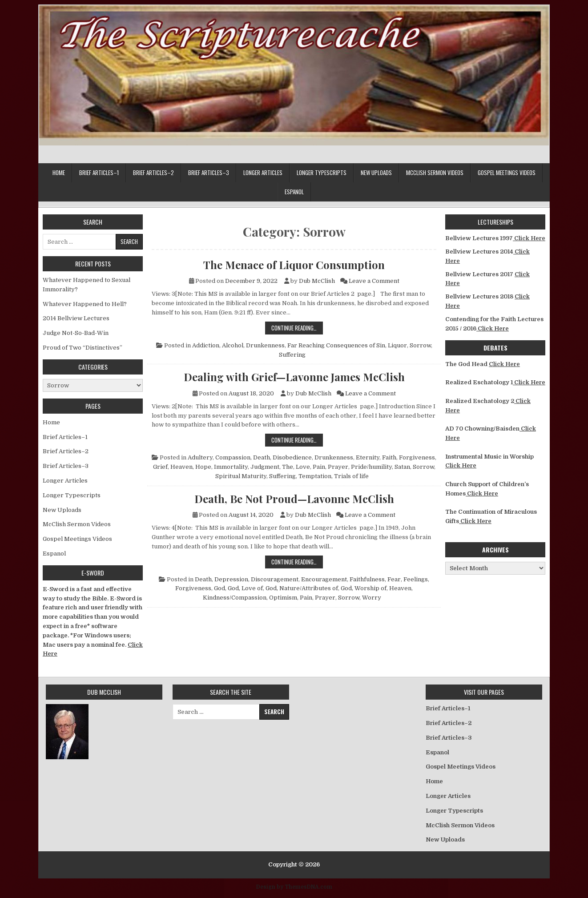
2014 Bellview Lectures (76, 318)
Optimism (283, 598)
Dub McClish (317, 281)
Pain (319, 467)
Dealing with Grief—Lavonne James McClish (294, 377)
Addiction (206, 345)
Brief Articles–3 (209, 173)
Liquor (397, 345)
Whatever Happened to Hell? (85, 304)
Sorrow (420, 345)
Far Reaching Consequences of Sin (336, 345)
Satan (402, 467)
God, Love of (245, 588)
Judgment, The (272, 467)
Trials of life (351, 476)
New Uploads (376, 173)
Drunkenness (265, 345)
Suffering (292, 355)
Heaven (181, 467)
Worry (372, 598)
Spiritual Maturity (241, 476)
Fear (394, 579)
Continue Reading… (297, 328)
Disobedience (292, 457)
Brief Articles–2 (153, 173)
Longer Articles (263, 173)
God (219, 588)
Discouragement (275, 579)
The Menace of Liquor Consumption (294, 265)
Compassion (233, 457)
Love (303, 467)
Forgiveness (417, 457)
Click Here (529, 238)
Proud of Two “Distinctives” (83, 348)
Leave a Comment (374, 281)
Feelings (416, 579)
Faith (389, 457)
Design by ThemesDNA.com (294, 887)
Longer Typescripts (322, 173)
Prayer (338, 467)
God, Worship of (364, 588)
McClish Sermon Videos (435, 173)
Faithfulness (367, 579)
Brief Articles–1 (99, 173)
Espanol (294, 192)
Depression (231, 579)
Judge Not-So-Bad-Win (76, 333)
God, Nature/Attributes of (302, 588)
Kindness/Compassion (235, 598)
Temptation (315, 476)
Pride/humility (371, 467)
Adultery (200, 457)
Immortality (231, 467)
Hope (203, 467)
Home (59, 173)
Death (262, 457)
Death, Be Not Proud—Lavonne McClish (294, 499)
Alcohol (233, 345)
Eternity (368, 457)
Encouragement (324, 579)
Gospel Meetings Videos (507, 173)
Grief (160, 467)
